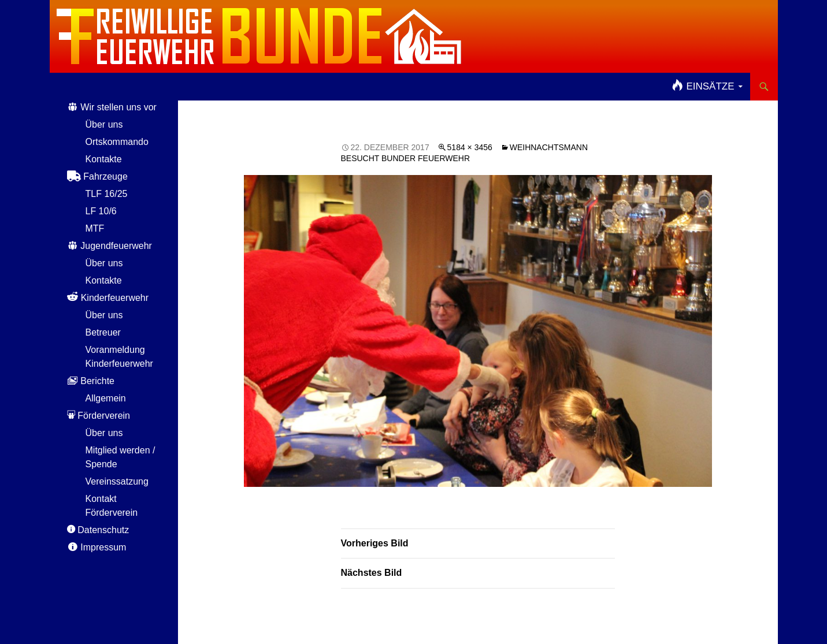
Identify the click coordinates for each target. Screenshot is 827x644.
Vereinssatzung (117, 481)
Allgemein (106, 398)
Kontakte (104, 159)
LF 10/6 (101, 211)
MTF (95, 228)
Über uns (104, 124)
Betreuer (103, 332)
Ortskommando (117, 142)
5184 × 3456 (470, 147)
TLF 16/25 (107, 194)
